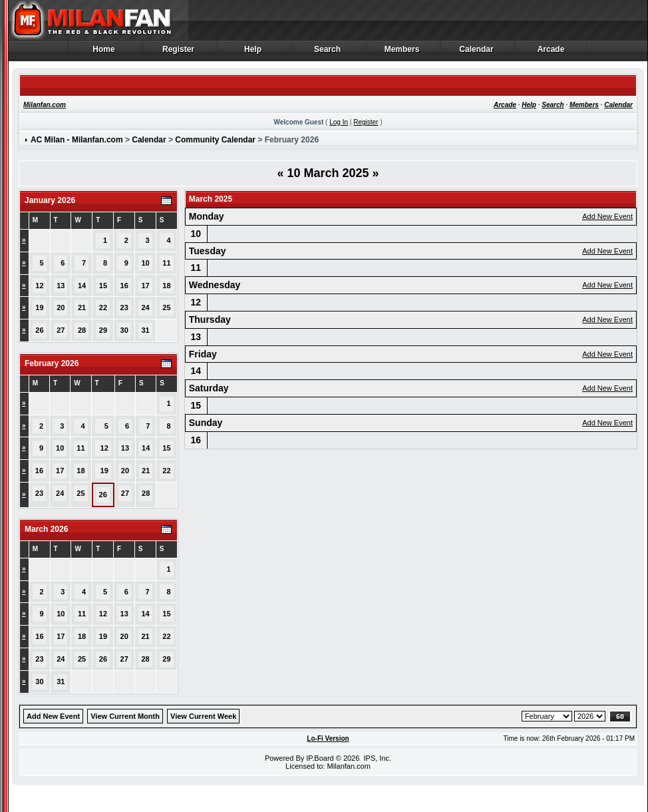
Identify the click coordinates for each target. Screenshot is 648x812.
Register (179, 53)
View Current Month (125, 716)
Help (253, 53)
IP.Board (320, 758)
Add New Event (607, 216)
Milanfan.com (45, 105)
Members (402, 53)
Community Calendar (215, 140)
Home (104, 53)
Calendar (477, 53)
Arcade (551, 53)
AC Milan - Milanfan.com (77, 140)
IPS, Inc (376, 758)
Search (328, 53)
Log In (339, 122)
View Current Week (203, 716)
